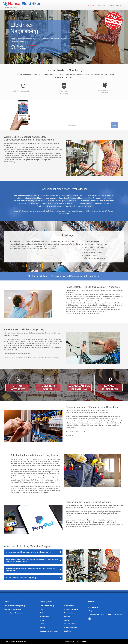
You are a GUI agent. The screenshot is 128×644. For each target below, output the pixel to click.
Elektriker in (104, 5)
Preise (113, 5)
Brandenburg (45, 617)
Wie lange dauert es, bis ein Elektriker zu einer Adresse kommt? (28, 552)
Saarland (67, 617)
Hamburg (43, 624)
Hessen (43, 627)
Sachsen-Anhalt (70, 624)
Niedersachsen (69, 606)
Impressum (83, 642)
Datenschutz (70, 642)
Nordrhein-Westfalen (71, 609)
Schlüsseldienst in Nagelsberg (15, 606)
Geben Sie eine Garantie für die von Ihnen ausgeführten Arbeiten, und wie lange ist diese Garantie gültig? (32, 560)
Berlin (42, 613)
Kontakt (120, 5)
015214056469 (93, 607)
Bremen (43, 620)
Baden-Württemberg (47, 606)
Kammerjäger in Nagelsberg (14, 613)
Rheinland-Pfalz (69, 613)
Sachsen (67, 620)
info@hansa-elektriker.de (97, 611)
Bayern (42, 609)
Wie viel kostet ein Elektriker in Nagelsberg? (21, 578)
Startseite (93, 5)
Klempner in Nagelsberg (12, 609)
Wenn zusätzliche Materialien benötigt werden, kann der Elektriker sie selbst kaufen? (30, 570)
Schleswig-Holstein (71, 627)
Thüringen (68, 631)
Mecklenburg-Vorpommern (49, 631)
